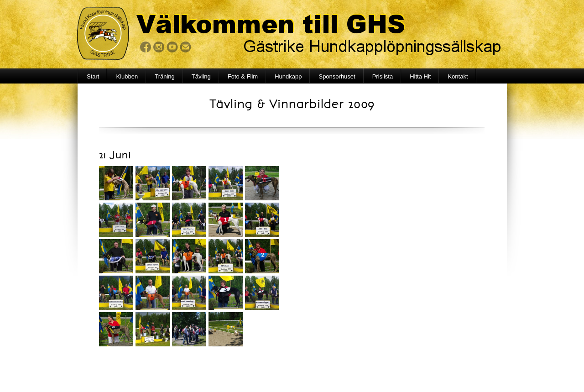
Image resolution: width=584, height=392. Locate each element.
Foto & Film (243, 76)
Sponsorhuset (337, 76)
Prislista (383, 76)
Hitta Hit (420, 76)
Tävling (201, 76)
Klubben (127, 76)
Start (93, 76)
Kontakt (458, 76)
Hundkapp (288, 76)
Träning (165, 76)
